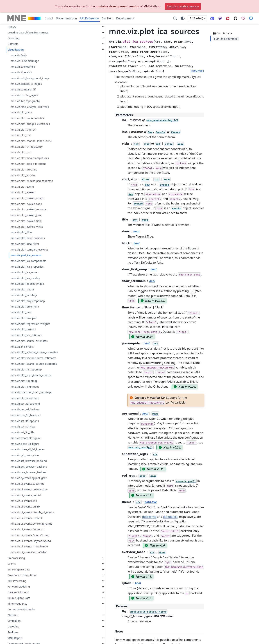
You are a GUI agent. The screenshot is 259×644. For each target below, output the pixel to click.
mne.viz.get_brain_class (25, 455)
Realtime (13, 632)
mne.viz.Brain (19, 55)
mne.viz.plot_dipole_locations (28, 164)
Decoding (13, 626)
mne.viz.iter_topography (25, 101)
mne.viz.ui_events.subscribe (27, 484)
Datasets (13, 44)
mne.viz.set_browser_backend (29, 461)
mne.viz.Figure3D (21, 72)
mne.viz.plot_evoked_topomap (29, 209)
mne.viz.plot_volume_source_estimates (34, 352)
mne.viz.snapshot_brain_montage (31, 392)
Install (49, 18)
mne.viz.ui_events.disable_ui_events (32, 512)
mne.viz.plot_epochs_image (27, 284)
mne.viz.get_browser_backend (29, 467)
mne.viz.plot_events (22, 187)
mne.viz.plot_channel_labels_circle (31, 141)
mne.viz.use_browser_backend (29, 472)
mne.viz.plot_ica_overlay (25, 278)
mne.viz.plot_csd (20, 152)
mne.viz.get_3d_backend (25, 409)
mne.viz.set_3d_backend (25, 404)
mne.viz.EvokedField (23, 67)
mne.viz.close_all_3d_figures (27, 449)
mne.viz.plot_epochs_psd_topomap (32, 181)
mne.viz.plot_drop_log (24, 169)
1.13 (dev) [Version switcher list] (196, 18)
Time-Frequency (17, 604)
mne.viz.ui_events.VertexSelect (29, 552)
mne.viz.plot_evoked (23, 192)
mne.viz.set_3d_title (22, 432)
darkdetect (167, 422)
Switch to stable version (183, 6)
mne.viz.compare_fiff (23, 89)
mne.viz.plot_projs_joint (25, 307)
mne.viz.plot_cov (20, 135)
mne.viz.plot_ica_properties (27, 267)
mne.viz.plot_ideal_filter (25, 244)
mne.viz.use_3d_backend (25, 415)
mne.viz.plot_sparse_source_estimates (34, 364)
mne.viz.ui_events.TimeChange (29, 546)
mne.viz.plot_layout (22, 289)
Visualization (16, 50)
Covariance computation (22, 575)
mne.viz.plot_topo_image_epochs (31, 375)
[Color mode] (183, 18)
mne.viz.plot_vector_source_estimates (33, 358)
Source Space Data (19, 598)
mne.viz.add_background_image (30, 78)
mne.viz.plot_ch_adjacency (26, 147)
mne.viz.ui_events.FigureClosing (30, 535)
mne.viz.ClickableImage (25, 61)
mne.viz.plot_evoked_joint (26, 215)
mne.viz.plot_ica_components (28, 261)
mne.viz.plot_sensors (23, 329)
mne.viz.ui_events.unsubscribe (29, 489)
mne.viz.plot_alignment (25, 387)
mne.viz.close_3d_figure (25, 444)
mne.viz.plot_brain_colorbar (27, 118)
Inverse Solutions (18, 592)
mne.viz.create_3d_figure (26, 438)
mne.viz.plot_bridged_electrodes (30, 124)
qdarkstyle (146, 422)
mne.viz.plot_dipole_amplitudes (30, 158)
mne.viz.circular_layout (24, 95)
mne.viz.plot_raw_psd (23, 318)
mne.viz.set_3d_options (25, 421)
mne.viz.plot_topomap (24, 381)
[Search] (175, 18)
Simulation (14, 621)
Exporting (13, 38)
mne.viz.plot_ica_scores (25, 272)
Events (12, 564)
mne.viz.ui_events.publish (26, 495)
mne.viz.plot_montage (24, 295)
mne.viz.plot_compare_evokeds (29, 250)
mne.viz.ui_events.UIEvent (26, 518)
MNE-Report (15, 638)
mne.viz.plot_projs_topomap (28, 301)
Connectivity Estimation (22, 609)
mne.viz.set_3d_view (23, 426)
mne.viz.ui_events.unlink (25, 507)
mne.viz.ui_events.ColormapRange (31, 524)
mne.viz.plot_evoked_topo (26, 204)
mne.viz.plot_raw (21, 312)
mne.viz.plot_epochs (23, 175)
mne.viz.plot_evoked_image (27, 198)
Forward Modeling (19, 587)
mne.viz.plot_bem (21, 112)
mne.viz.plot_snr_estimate (26, 335)
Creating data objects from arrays (28, 32)
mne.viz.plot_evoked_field (26, 221)
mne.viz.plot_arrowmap (25, 398)
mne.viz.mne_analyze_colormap (30, 107)
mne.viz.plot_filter (21, 232)
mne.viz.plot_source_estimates (29, 341)
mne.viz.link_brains (22, 347)
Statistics (13, 615)
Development (125, 18)
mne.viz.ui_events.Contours (27, 529)
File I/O (12, 27)
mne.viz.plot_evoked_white (27, 227)
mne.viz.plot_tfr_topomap (26, 369)
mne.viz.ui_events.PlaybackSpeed (31, 541)
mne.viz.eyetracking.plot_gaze (29, 478)
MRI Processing (17, 581)
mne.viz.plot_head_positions (28, 238)
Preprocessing (16, 558)
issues (168, 591)
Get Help (107, 18)
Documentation (66, 18)
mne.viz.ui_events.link (24, 501)
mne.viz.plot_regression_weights (30, 324)
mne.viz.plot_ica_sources (26, 255)
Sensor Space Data (19, 569)
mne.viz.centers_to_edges (26, 84)
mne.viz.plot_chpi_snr (23, 130)
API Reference (89, 18)
